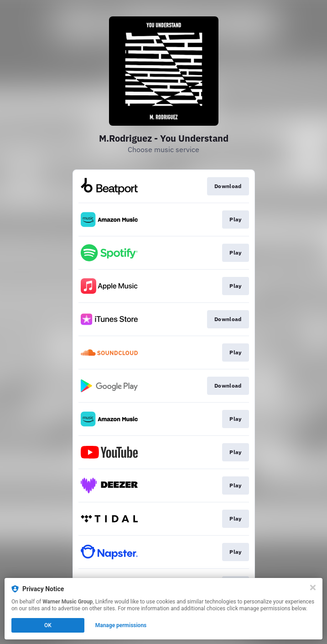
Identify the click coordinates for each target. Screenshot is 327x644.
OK (48, 625)
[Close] (313, 588)
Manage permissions (121, 625)
